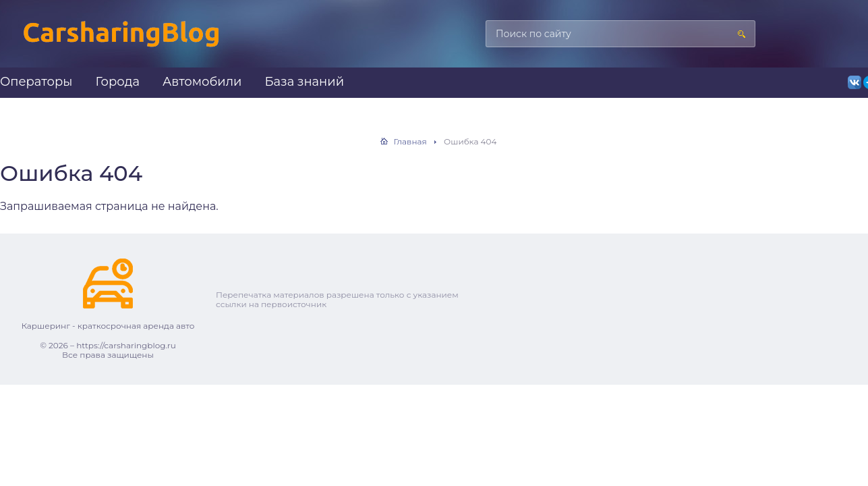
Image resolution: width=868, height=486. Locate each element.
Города (117, 82)
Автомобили (202, 82)
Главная (410, 141)
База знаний (304, 82)
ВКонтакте (855, 82)
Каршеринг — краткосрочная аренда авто (121, 40)
